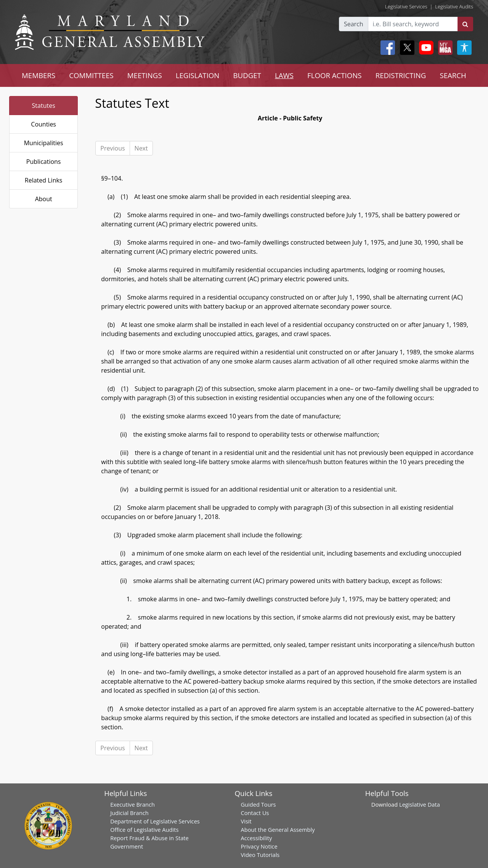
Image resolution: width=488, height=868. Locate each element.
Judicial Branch (129, 813)
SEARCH (453, 75)
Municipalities (44, 143)
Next (141, 148)
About (44, 199)
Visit (246, 821)
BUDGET (247, 75)
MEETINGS (145, 75)
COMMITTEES (91, 75)
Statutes (44, 106)
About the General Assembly (278, 830)
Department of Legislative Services (155, 821)
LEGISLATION (198, 75)
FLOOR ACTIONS (335, 75)
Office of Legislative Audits (144, 830)
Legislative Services (406, 6)
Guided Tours (258, 804)
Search (354, 24)
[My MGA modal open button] (444, 48)
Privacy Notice (259, 846)
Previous (112, 148)
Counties (43, 124)
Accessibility (256, 838)
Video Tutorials (260, 855)
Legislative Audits (454, 6)
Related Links (44, 180)
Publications (44, 162)
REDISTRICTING (401, 75)
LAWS (284, 75)
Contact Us (255, 813)
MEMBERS (39, 75)
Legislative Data (420, 804)
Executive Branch (132, 804)
